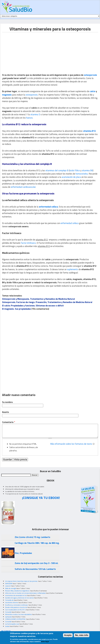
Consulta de (9, 600)
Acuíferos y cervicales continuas (17, 605)
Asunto (6, 412)
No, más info (82, 635)
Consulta (8, 612)
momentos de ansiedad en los (16, 595)
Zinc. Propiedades (23, 553)
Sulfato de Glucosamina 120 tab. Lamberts (35, 569)
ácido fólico (75, 170)
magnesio (7, 95)
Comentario (9, 422)
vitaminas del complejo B (57, 170)
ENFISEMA (9, 583)
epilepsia (8, 617)
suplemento (73, 269)
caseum (8, 586)
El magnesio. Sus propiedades (16, 309)
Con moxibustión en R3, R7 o (15, 610)
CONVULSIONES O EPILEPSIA (15, 619)
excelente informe (12, 602)
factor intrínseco (28, 243)
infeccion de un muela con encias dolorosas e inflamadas (25, 593)
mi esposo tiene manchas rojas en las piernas (21, 581)
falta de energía (11, 588)
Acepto (68, 635)
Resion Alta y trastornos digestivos (18, 591)
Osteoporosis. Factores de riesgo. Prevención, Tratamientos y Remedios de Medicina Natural (47, 302)
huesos (29, 118)
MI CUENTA (6, 631)
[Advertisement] (24, 51)
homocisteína (82, 174)
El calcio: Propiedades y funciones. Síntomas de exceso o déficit (33, 306)
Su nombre (7, 402)
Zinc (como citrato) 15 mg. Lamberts (32, 537)
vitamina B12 (89, 131)
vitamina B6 (87, 170)
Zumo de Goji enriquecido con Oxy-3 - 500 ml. (36, 563)
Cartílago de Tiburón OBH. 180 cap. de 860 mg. (37, 543)
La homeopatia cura (12, 624)
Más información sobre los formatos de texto (71, 444)
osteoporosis (90, 75)
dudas (7, 626)
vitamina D (35, 114)
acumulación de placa (71, 177)
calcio (93, 91)
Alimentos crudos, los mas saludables (18, 614)
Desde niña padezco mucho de (16, 607)
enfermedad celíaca (48, 207)
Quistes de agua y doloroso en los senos (19, 598)
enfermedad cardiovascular (23, 187)
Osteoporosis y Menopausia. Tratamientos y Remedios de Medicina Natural (38, 299)
